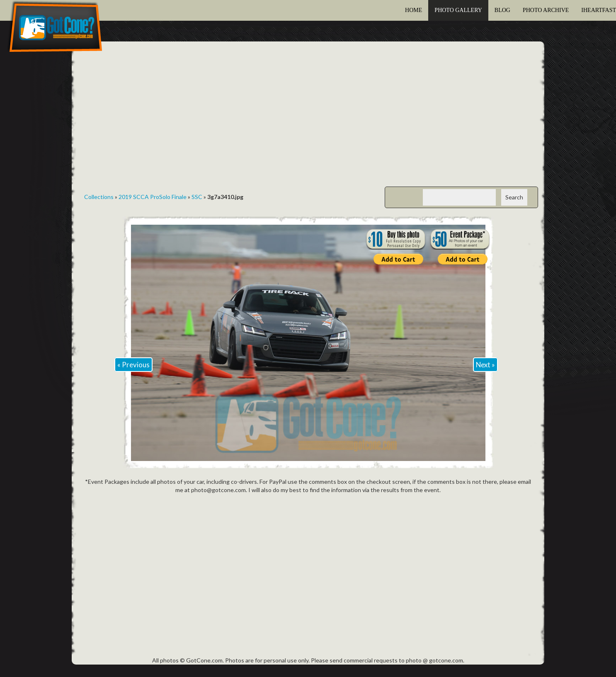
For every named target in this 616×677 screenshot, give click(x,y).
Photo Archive (546, 10)
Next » (485, 365)
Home (413, 10)
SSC (197, 197)
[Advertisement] (308, 120)
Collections (99, 197)
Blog (502, 10)
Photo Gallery (458, 10)
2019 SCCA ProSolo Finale (153, 197)
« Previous (133, 365)
